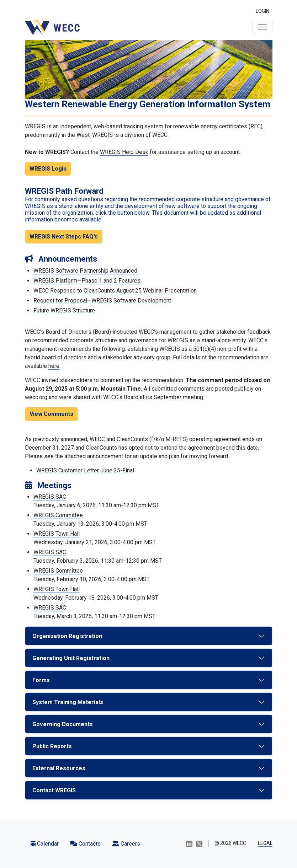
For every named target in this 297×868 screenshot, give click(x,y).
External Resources (59, 768)
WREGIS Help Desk (124, 152)
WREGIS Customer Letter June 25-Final (85, 470)
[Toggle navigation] (262, 27)
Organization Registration (67, 636)
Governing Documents (63, 724)
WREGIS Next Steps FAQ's (64, 237)
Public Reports (52, 746)
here (54, 366)
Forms (41, 680)
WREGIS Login (48, 169)
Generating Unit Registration (71, 658)
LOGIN (262, 11)
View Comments (51, 414)
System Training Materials (68, 702)
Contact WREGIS (54, 790)
